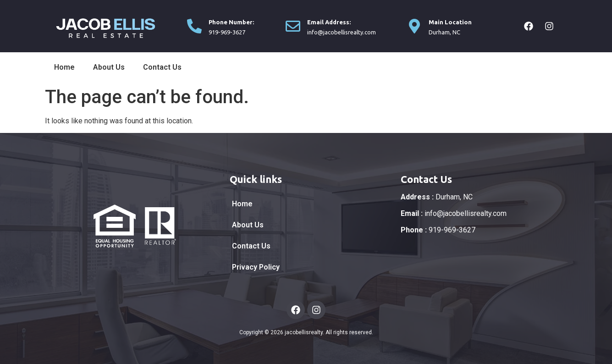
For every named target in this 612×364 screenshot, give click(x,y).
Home (64, 67)
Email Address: (329, 22)
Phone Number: (231, 22)
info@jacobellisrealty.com (454, 213)
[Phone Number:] (194, 26)
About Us (109, 67)
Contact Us (162, 67)
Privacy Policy (256, 267)
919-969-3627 (438, 230)
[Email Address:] (293, 26)
